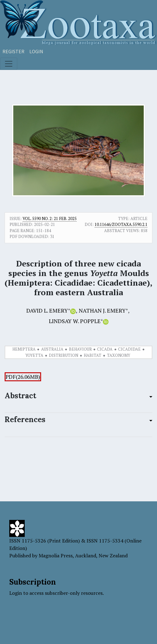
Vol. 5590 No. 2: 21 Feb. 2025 (50, 218)
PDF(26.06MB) (23, 377)
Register (13, 51)
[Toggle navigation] (9, 64)
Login (36, 51)
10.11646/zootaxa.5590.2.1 (121, 224)
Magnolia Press (56, 555)
